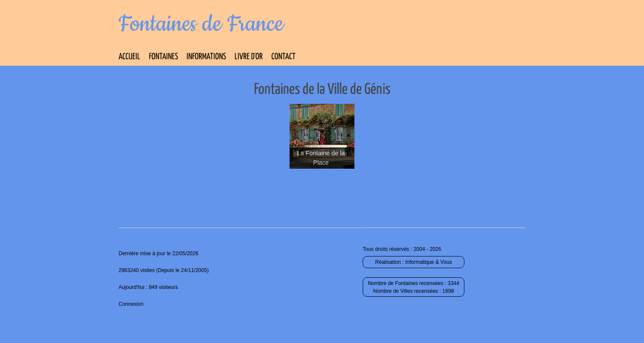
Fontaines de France (201, 24)
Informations (206, 57)
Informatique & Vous (428, 262)
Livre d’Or (249, 57)
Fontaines (163, 57)
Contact (283, 57)
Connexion (131, 304)
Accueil (129, 57)
